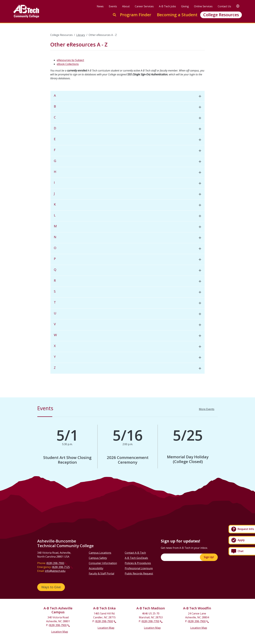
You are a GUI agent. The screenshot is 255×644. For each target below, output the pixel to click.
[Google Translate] (238, 6)
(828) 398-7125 (61, 567)
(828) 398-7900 (55, 563)
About (126, 6)
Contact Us (224, 6)
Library (81, 35)
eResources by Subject (70, 60)
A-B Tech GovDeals (136, 558)
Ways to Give (51, 587)
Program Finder (136, 15)
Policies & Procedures (138, 563)
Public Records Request (139, 573)
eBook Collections (68, 64)
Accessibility (96, 568)
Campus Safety (98, 558)
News (100, 6)
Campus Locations (100, 553)
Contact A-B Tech (135, 553)
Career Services (144, 6)
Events (113, 6)
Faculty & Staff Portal (101, 573)
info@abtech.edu (55, 571)
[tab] (127, 96)
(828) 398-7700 (150, 621)
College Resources (221, 15)
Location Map (60, 632)
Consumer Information (103, 563)
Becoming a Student (177, 15)
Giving (185, 6)
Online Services (203, 6)
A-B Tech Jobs (167, 6)
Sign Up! (209, 557)
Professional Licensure (139, 568)
